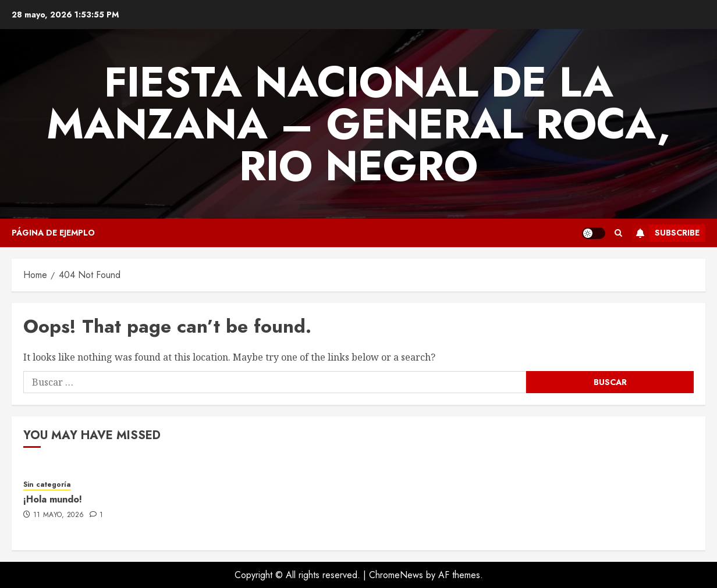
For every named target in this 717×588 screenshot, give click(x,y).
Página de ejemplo (53, 233)
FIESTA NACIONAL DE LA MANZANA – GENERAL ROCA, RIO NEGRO (358, 124)
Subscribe (665, 233)
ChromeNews (396, 575)
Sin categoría (47, 485)
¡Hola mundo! (53, 499)
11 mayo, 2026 (59, 515)
